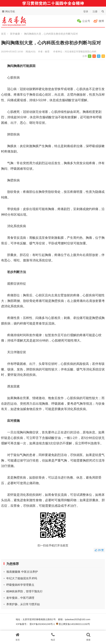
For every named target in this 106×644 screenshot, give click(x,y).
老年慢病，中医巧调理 (20, 598)
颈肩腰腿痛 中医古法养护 (22, 572)
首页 (3, 34)
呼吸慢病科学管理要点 (20, 585)
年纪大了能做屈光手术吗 (22, 578)
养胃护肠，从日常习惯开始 (23, 604)
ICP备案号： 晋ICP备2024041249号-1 (36, 624)
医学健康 (15, 34)
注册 (95, 11)
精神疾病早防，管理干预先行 (24, 591)
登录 (86, 11)
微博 (101, 21)
